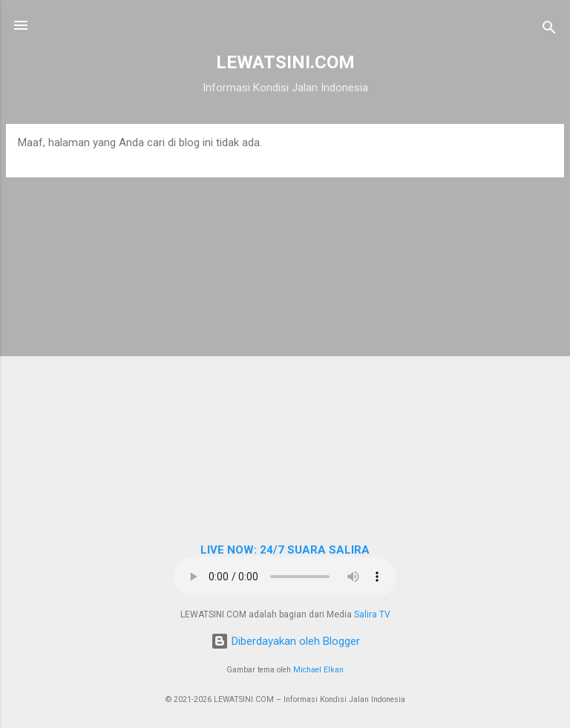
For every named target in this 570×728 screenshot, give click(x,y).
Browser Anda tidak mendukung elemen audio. (285, 577)
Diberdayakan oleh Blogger (285, 641)
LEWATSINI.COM (285, 62)
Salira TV (372, 614)
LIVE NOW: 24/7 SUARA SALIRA (285, 550)
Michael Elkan (318, 670)
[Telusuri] (549, 30)
